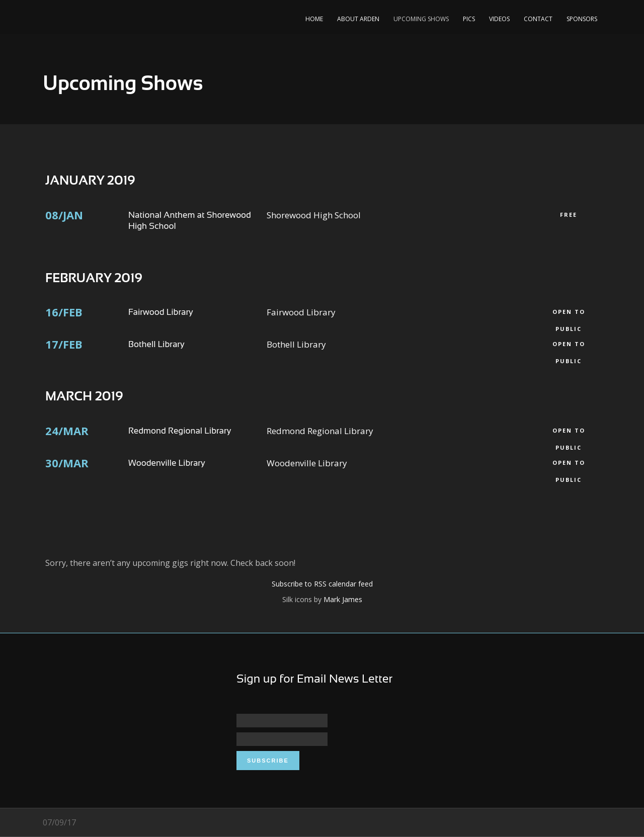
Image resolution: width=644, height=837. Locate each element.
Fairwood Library (161, 312)
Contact (538, 19)
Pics (469, 19)
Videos (499, 19)
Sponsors (582, 19)
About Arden (358, 19)
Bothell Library (156, 344)
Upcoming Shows (421, 19)
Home (314, 19)
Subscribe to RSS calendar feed (322, 584)
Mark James (343, 599)
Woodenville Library (167, 463)
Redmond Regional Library (180, 431)
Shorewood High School (314, 215)
